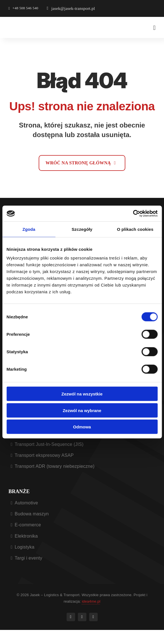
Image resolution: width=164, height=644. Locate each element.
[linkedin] (93, 617)
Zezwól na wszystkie (82, 394)
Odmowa (82, 427)
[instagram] (82, 617)
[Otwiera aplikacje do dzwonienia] (23, 8)
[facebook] (71, 617)
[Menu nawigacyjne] (154, 28)
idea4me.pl (91, 601)
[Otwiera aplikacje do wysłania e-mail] (71, 8)
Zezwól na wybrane (82, 410)
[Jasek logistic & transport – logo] (30, 24)
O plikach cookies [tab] (135, 229)
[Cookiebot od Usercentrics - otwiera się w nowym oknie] (133, 214)
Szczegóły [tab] (82, 229)
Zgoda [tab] (29, 229)
